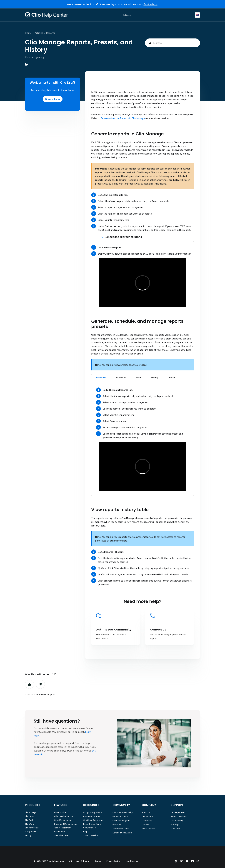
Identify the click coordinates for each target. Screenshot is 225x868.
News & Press (148, 829)
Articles (127, 15)
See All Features (62, 835)
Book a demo (151, 4)
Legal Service (132, 861)
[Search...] (172, 43)
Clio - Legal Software (79, 861)
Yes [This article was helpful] (30, 684)
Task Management (63, 828)
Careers (145, 825)
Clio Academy (177, 820)
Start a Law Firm (91, 835)
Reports (50, 33)
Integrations (31, 832)
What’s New (60, 832)
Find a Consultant (179, 816)
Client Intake (60, 812)
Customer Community (123, 812)
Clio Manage (31, 812)
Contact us (158, 630)
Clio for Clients (32, 828)
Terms (98, 861)
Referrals (117, 825)
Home (28, 33)
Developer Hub (178, 812)
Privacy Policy (113, 861)
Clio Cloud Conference (94, 820)
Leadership (147, 820)
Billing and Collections (64, 816)
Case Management (63, 820)
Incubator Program (121, 820)
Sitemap (175, 825)
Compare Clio (90, 828)
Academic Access (121, 829)
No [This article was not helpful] (40, 684)
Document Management (65, 824)
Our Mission (147, 816)
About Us (146, 812)
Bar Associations (120, 816)
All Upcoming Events (93, 812)
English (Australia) (197, 15)
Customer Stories (92, 816)
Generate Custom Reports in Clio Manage (123, 118)
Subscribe (176, 829)
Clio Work (29, 824)
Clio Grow (29, 816)
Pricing (28, 835)
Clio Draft (29, 820)
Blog (85, 832)
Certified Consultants (122, 833)
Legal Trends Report (93, 824)
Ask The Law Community (114, 630)
